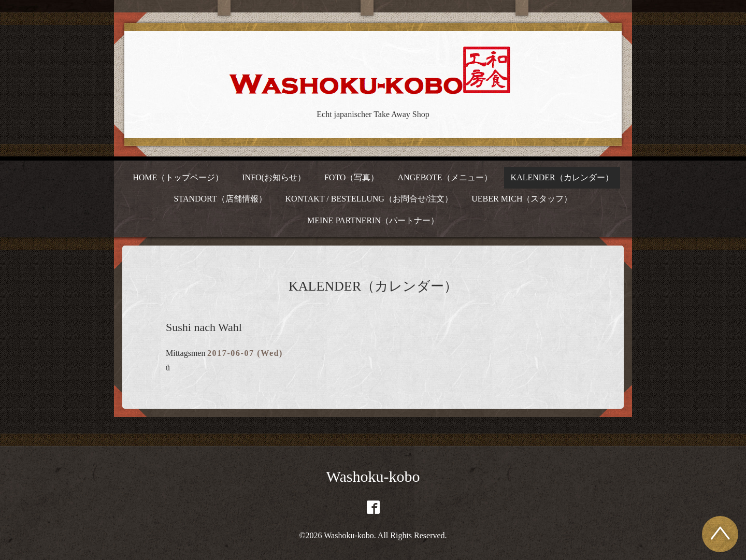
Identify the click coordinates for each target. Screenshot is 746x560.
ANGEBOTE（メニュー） (444, 177)
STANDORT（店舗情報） (220, 199)
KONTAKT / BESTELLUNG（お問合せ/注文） (369, 199)
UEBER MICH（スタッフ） (522, 199)
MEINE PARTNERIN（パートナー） (373, 220)
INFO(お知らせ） (274, 177)
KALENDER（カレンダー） (562, 177)
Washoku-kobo (373, 476)
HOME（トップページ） (178, 177)
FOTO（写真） (352, 177)
